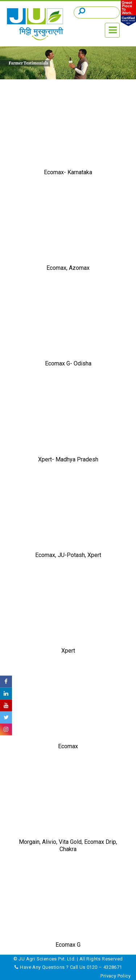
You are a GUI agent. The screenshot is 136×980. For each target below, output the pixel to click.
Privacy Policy (116, 976)
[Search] (97, 12)
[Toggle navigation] (112, 30)
